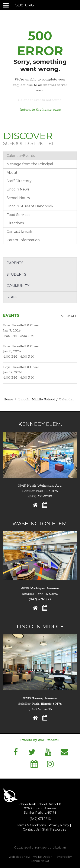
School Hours (18, 198)
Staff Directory (19, 181)
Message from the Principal (30, 164)
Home (8, 399)
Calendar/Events (21, 156)
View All (69, 316)
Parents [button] (15, 263)
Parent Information (23, 240)
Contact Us (31, 829)
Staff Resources (54, 829)
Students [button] (16, 274)
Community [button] (18, 286)
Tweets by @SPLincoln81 (40, 740)
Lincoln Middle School (37, 399)
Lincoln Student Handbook (30, 206)
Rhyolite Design (42, 857)
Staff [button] (12, 297)
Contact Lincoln (20, 231)
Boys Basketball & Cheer (21, 325)
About (12, 173)
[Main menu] (19, 5)
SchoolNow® (40, 861)
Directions (15, 223)
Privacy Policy (59, 825)
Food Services (18, 215)
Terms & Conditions (31, 825)
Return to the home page (40, 110)
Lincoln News (18, 189)
